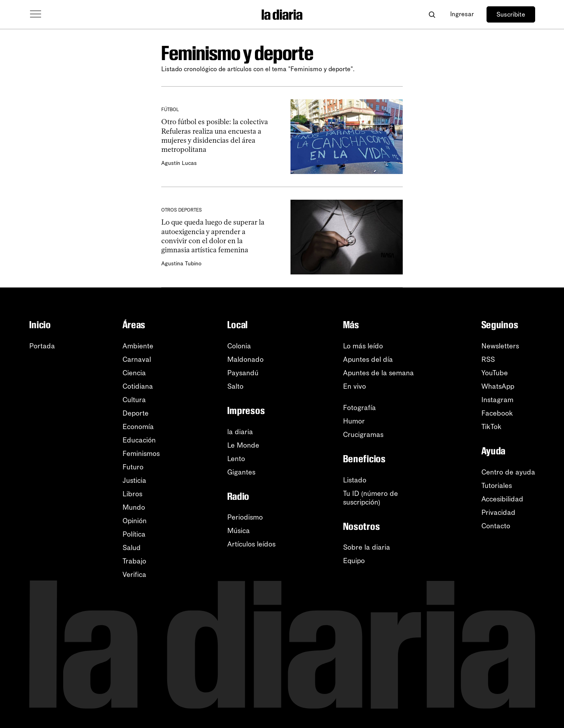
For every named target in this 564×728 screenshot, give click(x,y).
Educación (139, 440)
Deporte (136, 413)
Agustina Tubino (181, 264)
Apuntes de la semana (378, 373)
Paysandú (243, 373)
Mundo (134, 507)
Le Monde (243, 445)
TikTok (491, 427)
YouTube (495, 373)
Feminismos (141, 454)
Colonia (239, 346)
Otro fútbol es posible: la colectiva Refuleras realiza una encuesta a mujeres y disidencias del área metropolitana (214, 136)
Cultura (134, 400)
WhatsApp (498, 386)
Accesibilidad (502, 499)
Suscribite (511, 14)
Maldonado (245, 359)
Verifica (134, 575)
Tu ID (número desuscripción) (371, 498)
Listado (355, 480)
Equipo (354, 561)
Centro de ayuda (508, 472)
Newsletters (500, 346)
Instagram (497, 400)
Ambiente (138, 346)
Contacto (496, 526)
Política (134, 534)
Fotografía (359, 408)
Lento (236, 459)
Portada (42, 346)
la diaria (240, 432)
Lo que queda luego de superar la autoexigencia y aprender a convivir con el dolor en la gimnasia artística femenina (216, 236)
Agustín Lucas (178, 163)
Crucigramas (363, 435)
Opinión (135, 521)
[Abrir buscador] (432, 14)
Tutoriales (497, 486)
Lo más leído (363, 346)
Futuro (133, 467)
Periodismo (245, 517)
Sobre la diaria (367, 547)
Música (239, 531)
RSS (488, 359)
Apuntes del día (368, 359)
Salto (235, 386)
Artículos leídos (251, 544)
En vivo (355, 386)
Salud (132, 548)
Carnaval (137, 359)
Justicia (134, 480)
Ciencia (134, 373)
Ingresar (462, 14)
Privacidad (498, 512)
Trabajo (134, 561)
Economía (138, 427)
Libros (132, 494)
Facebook (497, 413)
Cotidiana (138, 386)
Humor (354, 421)
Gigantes (241, 472)
